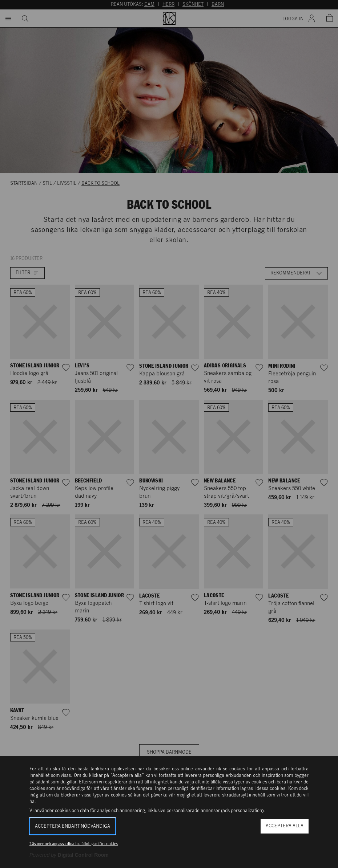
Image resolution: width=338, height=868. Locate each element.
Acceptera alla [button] (285, 826)
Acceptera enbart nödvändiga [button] (73, 826)
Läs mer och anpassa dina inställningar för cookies (74, 844)
